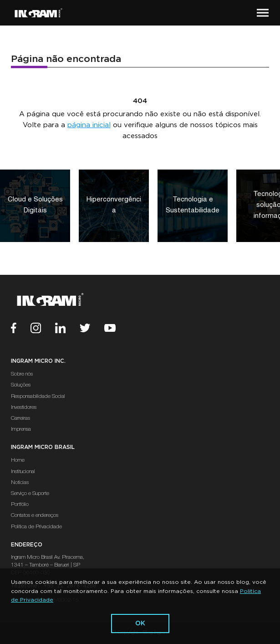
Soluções (21, 385)
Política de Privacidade (36, 527)
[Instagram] (43, 329)
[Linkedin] (67, 329)
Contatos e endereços (35, 515)
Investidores (24, 407)
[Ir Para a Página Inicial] (38, 13)
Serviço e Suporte (30, 494)
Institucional (23, 472)
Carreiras (20, 418)
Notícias (20, 483)
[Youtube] (117, 329)
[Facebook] (21, 329)
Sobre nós (22, 374)
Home (18, 460)
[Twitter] (92, 329)
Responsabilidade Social (38, 397)
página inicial (89, 125)
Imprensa (21, 429)
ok (140, 623)
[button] (262, 13)
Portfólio (20, 505)
